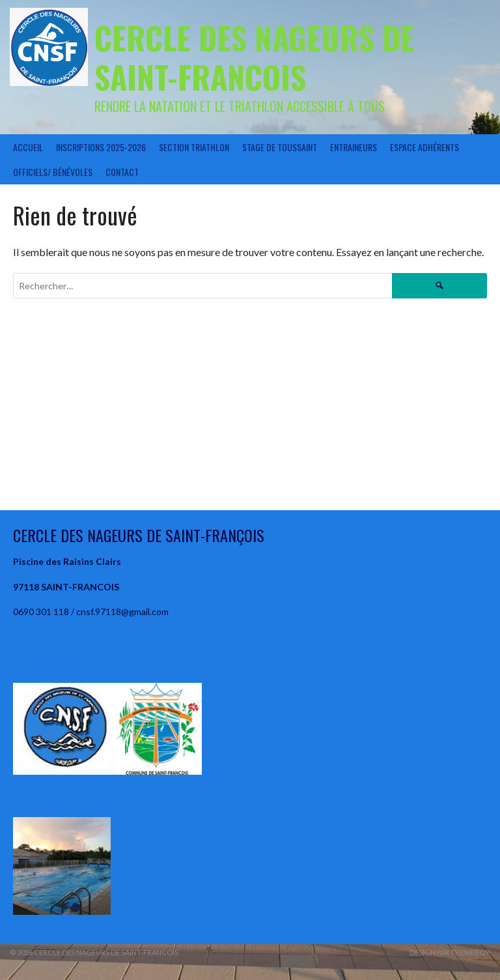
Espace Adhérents (424, 147)
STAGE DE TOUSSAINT (280, 147)
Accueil (28, 147)
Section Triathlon (194, 147)
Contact (122, 172)
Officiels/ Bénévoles (53, 172)
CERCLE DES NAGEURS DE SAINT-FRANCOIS (255, 57)
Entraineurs (354, 147)
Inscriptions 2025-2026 (101, 147)
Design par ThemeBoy (450, 952)
